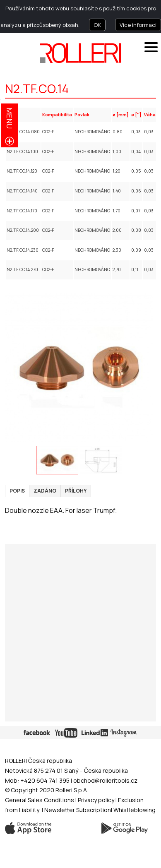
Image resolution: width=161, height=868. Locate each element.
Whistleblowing (135, 810)
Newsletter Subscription (78, 810)
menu (10, 118)
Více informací (138, 25)
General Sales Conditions (40, 800)
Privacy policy (97, 800)
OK (97, 25)
